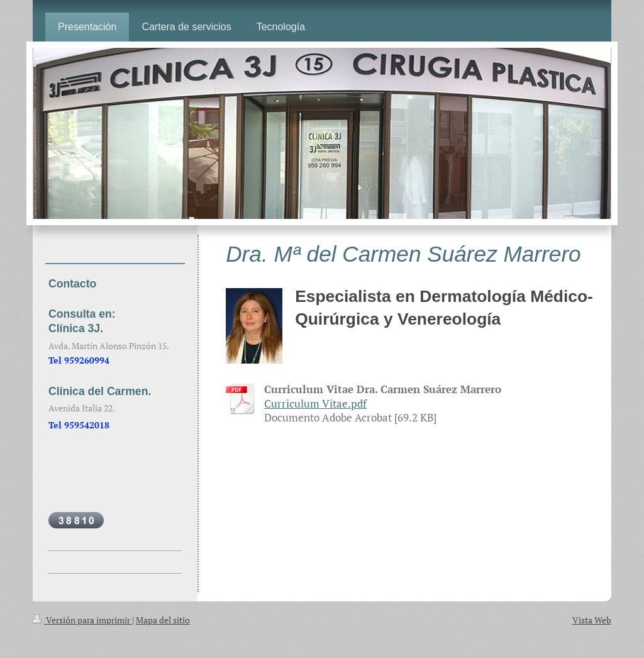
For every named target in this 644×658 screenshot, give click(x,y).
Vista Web (592, 620)
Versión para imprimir (82, 620)
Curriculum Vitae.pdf (315, 404)
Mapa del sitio (163, 620)
